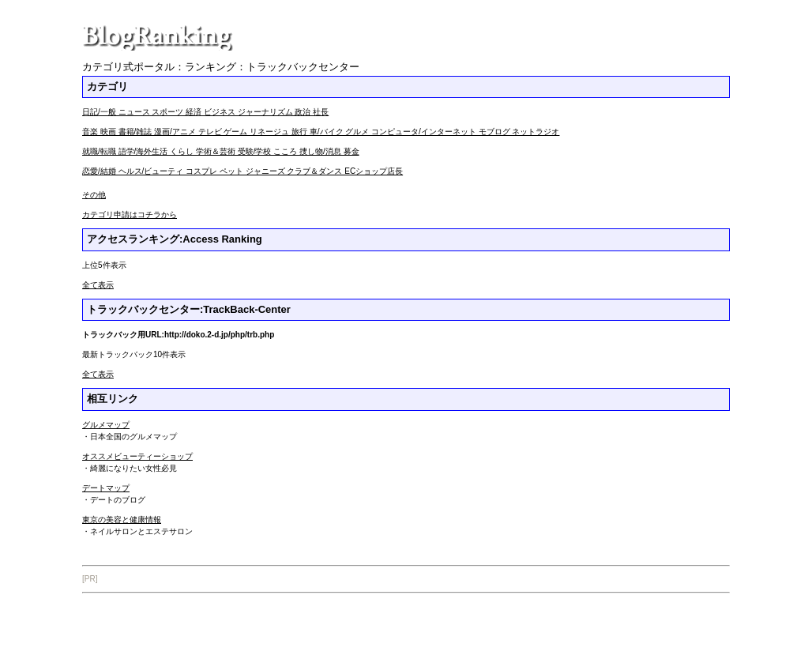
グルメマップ (106, 425)
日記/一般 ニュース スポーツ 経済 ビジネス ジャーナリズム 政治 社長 (205, 112)
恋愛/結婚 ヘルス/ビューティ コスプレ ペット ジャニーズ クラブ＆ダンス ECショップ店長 (242, 171)
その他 (94, 195)
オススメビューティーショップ (137, 456)
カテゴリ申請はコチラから (130, 215)
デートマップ (106, 488)
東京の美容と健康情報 (122, 520)
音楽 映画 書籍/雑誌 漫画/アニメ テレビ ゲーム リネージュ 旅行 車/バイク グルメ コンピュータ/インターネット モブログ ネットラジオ (321, 132)
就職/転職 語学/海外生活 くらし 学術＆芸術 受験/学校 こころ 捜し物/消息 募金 (221, 151)
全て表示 (98, 285)
